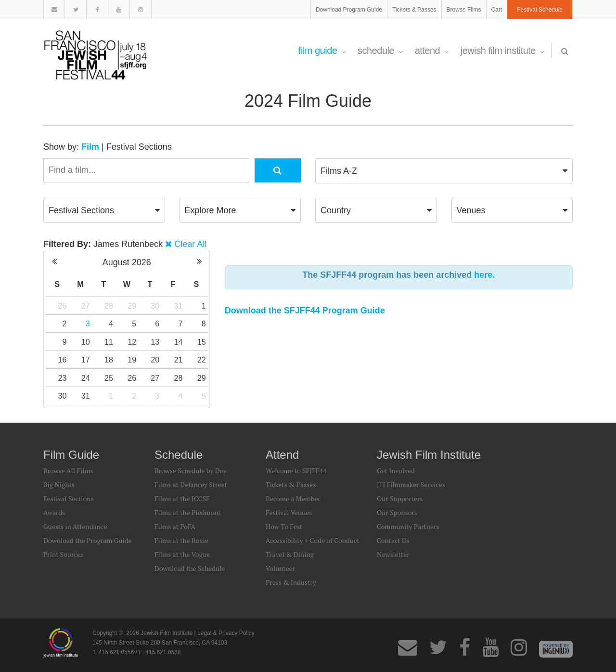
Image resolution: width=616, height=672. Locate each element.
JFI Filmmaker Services (411, 485)
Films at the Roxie (181, 540)
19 (132, 360)
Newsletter (393, 554)
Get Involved (396, 471)
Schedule (380, 51)
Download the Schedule (190, 568)
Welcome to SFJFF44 (296, 471)
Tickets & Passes (414, 10)
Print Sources (63, 554)
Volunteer (280, 568)
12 (132, 342)
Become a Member (293, 498)
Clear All (190, 244)
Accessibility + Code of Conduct (313, 540)
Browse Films (464, 10)
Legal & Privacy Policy (226, 633)
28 (109, 306)
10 (86, 342)
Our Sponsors (397, 512)
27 (86, 306)
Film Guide (322, 51)
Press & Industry (291, 582)
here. (484, 275)
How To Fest (284, 526)
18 (109, 360)
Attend (432, 51)
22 (202, 360)
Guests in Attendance (75, 526)
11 (109, 342)
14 (179, 342)
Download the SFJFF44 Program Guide (305, 310)
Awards (54, 512)
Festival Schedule (540, 10)
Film (90, 147)
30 (155, 306)
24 (86, 378)
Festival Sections (139, 147)
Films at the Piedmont (188, 512)
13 (155, 342)
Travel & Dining (290, 554)
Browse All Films (68, 471)
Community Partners (408, 526)
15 (202, 342)
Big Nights (59, 485)
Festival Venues (289, 512)
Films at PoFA (175, 526)
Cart (497, 10)
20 (155, 360)
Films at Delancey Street (191, 485)
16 (63, 360)
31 (179, 306)
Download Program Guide (349, 10)
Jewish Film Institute (502, 51)
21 (179, 360)
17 (86, 360)
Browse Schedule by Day (191, 471)
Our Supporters (400, 498)
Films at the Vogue (182, 554)
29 (132, 306)
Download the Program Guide (87, 540)
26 (63, 306)
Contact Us (393, 540)
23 (63, 378)
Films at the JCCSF (182, 498)
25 (109, 378)
